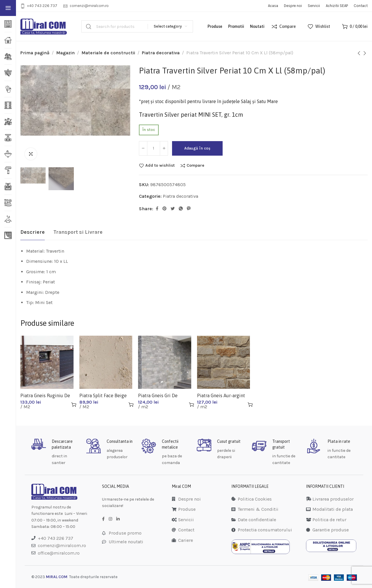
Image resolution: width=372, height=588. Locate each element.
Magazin (65, 53)
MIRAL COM (57, 577)
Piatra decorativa (161, 53)
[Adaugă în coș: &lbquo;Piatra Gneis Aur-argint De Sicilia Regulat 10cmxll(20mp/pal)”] (250, 404)
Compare (195, 166)
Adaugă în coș (201, 148)
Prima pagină (35, 53)
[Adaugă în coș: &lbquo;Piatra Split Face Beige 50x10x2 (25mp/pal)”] (131, 404)
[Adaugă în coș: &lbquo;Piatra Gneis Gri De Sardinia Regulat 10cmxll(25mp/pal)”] (192, 404)
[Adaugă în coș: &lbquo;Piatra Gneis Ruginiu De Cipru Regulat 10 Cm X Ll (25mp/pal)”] (74, 404)
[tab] (33, 232)
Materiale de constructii (108, 53)
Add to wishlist (160, 166)
